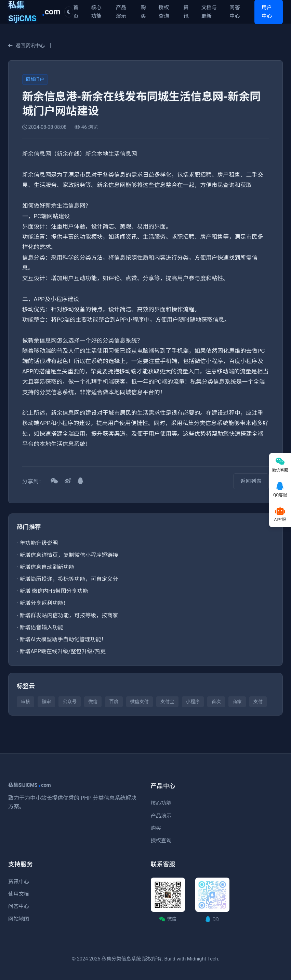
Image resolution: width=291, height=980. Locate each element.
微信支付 (140, 702)
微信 (93, 702)
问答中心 (235, 12)
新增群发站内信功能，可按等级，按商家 (69, 615)
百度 (114, 702)
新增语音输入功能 (41, 627)
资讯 (186, 12)
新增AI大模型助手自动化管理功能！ (63, 639)
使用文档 (19, 894)
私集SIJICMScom (29, 785)
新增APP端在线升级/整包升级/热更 (63, 651)
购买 (143, 12)
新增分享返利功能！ (44, 603)
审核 (25, 702)
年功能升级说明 (39, 543)
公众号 (70, 702)
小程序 (193, 702)
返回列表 (251, 481)
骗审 (46, 702)
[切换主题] (69, 12)
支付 (258, 702)
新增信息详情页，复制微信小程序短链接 (69, 555)
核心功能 (96, 12)
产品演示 (121, 12)
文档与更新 (209, 12)
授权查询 (164, 12)
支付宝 (167, 702)
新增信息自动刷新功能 (47, 567)
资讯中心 (19, 882)
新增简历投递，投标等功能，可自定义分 (69, 579)
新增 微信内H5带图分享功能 (54, 591)
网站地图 (19, 919)
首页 (76, 12)
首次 (216, 702)
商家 (237, 702)
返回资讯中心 (27, 46)
